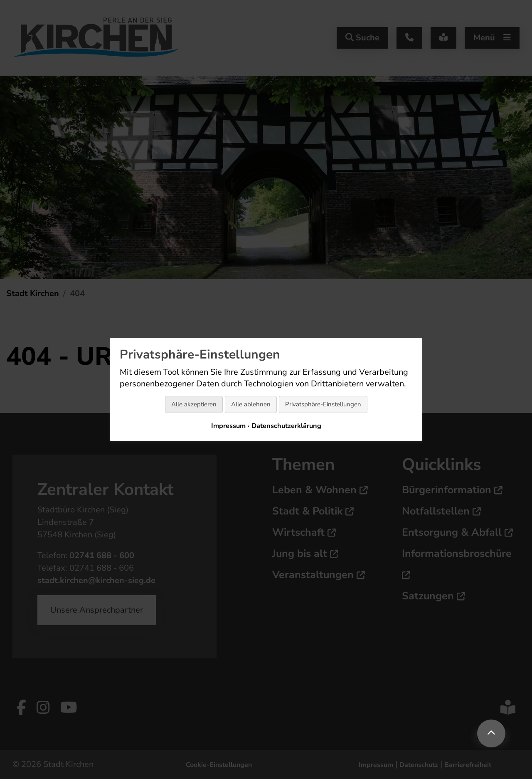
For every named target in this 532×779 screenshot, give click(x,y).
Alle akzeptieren (194, 404)
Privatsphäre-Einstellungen (323, 404)
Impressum (228, 426)
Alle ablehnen (251, 404)
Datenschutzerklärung (286, 426)
